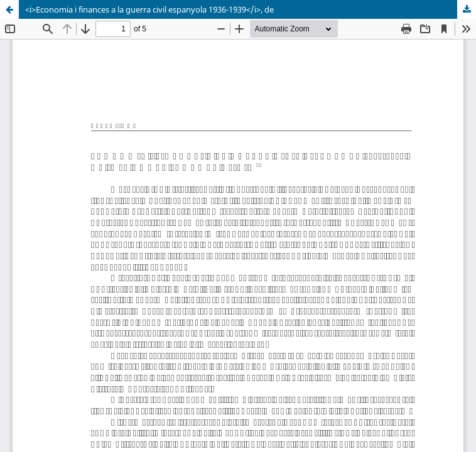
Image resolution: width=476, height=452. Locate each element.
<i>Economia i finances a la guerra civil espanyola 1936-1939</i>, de (149, 9)
